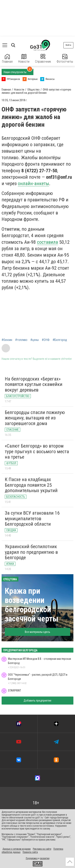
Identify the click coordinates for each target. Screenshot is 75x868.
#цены (35, 340)
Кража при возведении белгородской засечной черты (32, 605)
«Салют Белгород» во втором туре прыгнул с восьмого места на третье (37, 451)
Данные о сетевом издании (16, 849)
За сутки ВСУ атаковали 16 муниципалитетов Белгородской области (32, 519)
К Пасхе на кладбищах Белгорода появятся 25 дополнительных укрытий (31, 485)
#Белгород (60, 340)
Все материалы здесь (37, 632)
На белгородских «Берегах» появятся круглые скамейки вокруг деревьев (34, 384)
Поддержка (32, 858)
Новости (24, 59)
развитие (45, 858)
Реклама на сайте (42, 849)
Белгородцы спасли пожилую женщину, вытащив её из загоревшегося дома (35, 418)
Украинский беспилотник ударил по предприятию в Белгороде (31, 552)
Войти (68, 45)
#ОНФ (46, 340)
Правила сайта (30, 852)
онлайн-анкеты (33, 184)
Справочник (43, 59)
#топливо (21, 340)
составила (47, 242)
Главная (7, 59)
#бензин (7, 340)
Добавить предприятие (37, 701)
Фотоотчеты (65, 59)
